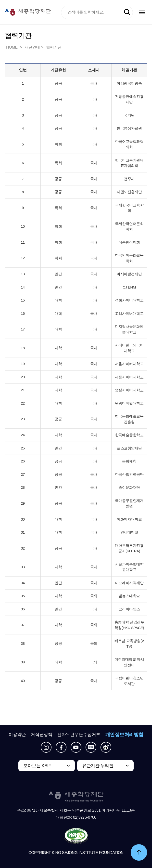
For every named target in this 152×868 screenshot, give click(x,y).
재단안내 (32, 47)
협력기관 (54, 47)
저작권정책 (41, 735)
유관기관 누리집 (98, 766)
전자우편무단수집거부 (79, 735)
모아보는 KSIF (37, 766)
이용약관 (17, 735)
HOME (12, 47)
